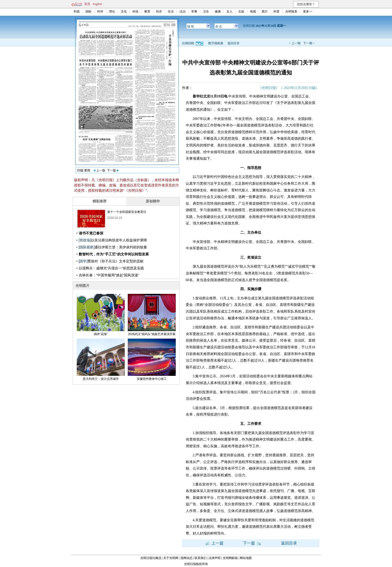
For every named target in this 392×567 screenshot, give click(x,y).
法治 (182, 11)
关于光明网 (171, 558)
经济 (159, 11)
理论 (112, 11)
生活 (171, 11)
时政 (77, 11)
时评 (100, 11)
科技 (135, 11)
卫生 (206, 11)
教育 (147, 11)
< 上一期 (295, 43)
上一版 (99, 170)
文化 (124, 11)
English (97, 4)
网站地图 (246, 558)
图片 (265, 11)
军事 (194, 11)
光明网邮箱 (230, 558)
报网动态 (186, 558)
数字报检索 (216, 43)
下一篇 (252, 543)
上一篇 (214, 543)
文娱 (241, 11)
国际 (88, 11)
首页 (87, 4)
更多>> (308, 11)
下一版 (113, 170)
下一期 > (309, 43)
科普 (276, 11)
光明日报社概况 (151, 558)
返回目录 (233, 43)
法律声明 (214, 558)
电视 (253, 11)
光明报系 (291, 11)
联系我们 (200, 558)
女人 (229, 11)
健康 (218, 11)
